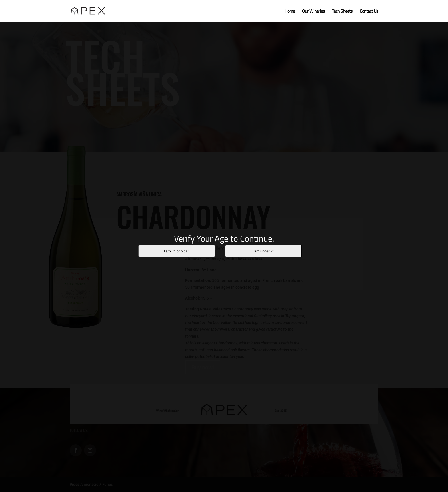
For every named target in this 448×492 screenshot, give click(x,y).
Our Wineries (313, 12)
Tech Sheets (342, 12)
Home (290, 12)
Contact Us (369, 12)
